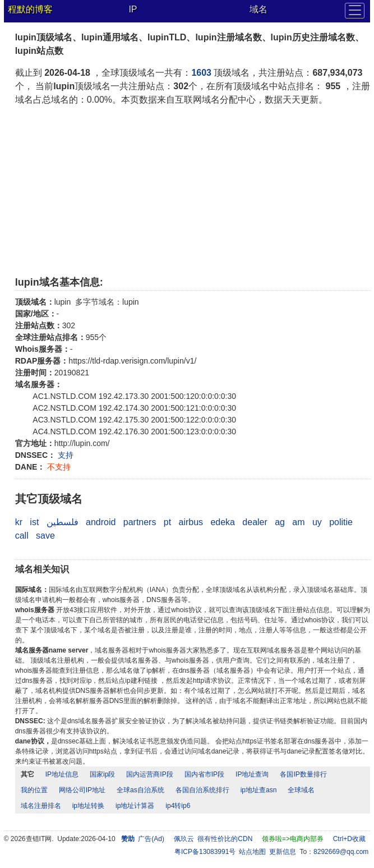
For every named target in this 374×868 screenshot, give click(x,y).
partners (140, 522)
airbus (191, 522)
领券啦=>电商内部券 (293, 839)
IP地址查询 (252, 774)
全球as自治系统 (140, 790)
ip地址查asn (259, 790)
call (22, 536)
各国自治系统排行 (202, 790)
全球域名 (301, 790)
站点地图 (252, 852)
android (101, 522)
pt (167, 522)
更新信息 (283, 852)
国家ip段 (102, 774)
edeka (223, 522)
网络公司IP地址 (82, 790)
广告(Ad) (151, 839)
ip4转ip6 (178, 806)
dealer (255, 522)
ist (34, 522)
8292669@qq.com (341, 852)
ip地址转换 (88, 806)
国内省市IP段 (204, 774)
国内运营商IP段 (149, 774)
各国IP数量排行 (303, 774)
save (45, 536)
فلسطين (63, 522)
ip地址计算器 (135, 806)
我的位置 (34, 790)
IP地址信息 (62, 774)
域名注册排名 (41, 806)
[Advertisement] (193, 191)
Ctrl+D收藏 (349, 839)
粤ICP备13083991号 (205, 852)
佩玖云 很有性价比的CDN (213, 839)
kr (19, 522)
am (298, 522)
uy (317, 522)
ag (280, 522)
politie (341, 522)
